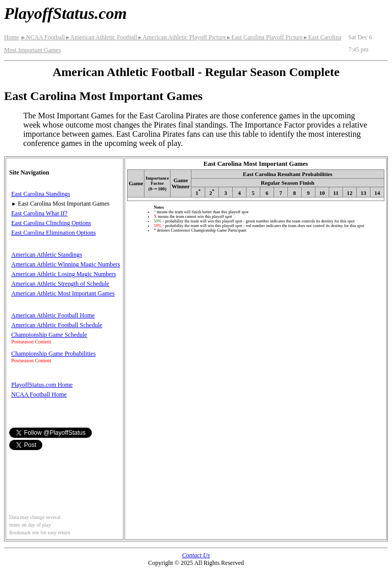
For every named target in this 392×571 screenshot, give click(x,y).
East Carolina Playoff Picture (265, 37)
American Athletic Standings (47, 255)
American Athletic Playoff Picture (182, 37)
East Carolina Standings (41, 194)
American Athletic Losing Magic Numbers (64, 274)
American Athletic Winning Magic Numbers (66, 264)
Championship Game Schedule (49, 335)
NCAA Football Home (39, 394)
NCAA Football (43, 37)
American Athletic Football (101, 37)
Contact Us (196, 555)
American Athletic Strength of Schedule (60, 284)
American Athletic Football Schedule (57, 325)
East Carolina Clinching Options (51, 223)
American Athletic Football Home (53, 315)
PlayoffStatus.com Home (42, 385)
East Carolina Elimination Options (54, 233)
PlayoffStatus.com (65, 13)
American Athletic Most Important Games (63, 293)
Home (11, 37)
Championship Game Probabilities (53, 354)
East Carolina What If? (39, 213)
